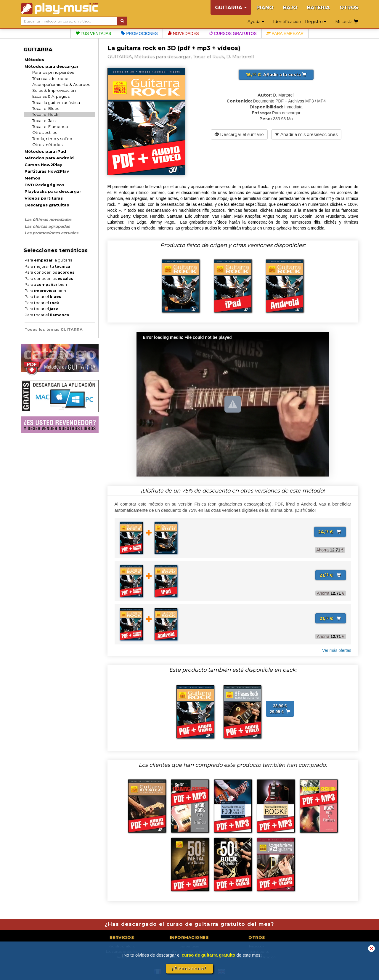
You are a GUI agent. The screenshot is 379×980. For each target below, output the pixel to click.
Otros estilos (45, 132)
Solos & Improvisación (54, 90)
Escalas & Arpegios (51, 96)
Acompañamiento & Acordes (61, 84)
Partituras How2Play (47, 171)
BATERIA (318, 7)
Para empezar (285, 33)
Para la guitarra (49, 260)
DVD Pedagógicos (44, 185)
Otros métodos (47, 145)
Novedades (183, 33)
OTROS (349, 7)
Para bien (46, 284)
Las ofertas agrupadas (47, 226)
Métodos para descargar (52, 66)
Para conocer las (49, 279)
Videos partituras (44, 198)
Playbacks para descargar (53, 191)
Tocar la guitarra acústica (56, 102)
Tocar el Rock (45, 114)
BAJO (290, 7)
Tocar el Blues (46, 108)
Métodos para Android (49, 158)
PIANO (265, 7)
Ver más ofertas (337, 650)
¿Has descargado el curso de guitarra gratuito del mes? (189, 924)
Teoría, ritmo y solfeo (52, 139)
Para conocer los (50, 272)
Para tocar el (43, 297)
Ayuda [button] (256, 22)
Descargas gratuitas (47, 205)
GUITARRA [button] (231, 7)
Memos (32, 178)
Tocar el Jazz (44, 121)
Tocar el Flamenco (50, 126)
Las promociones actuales (51, 233)
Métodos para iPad (45, 151)
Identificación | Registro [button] (300, 22)
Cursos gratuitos (233, 33)
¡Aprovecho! (189, 969)
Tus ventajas (93, 33)
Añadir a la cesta (276, 75)
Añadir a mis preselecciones (306, 134)
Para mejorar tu (47, 266)
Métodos (34, 60)
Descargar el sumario (239, 134)
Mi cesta (347, 22)
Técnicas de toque (50, 78)
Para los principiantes (53, 72)
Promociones (139, 33)
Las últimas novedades (48, 219)
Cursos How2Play (43, 165)
